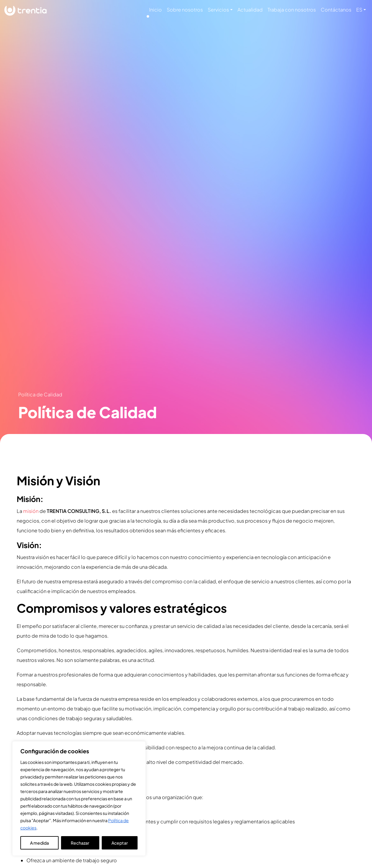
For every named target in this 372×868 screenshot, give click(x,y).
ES (359, 10)
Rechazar (80, 843)
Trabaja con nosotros (292, 10)
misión (31, 511)
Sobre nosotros (185, 10)
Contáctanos (336, 10)
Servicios (218, 10)
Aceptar (120, 843)
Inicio (155, 10)
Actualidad (250, 10)
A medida (39, 843)
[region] (79, 798)
